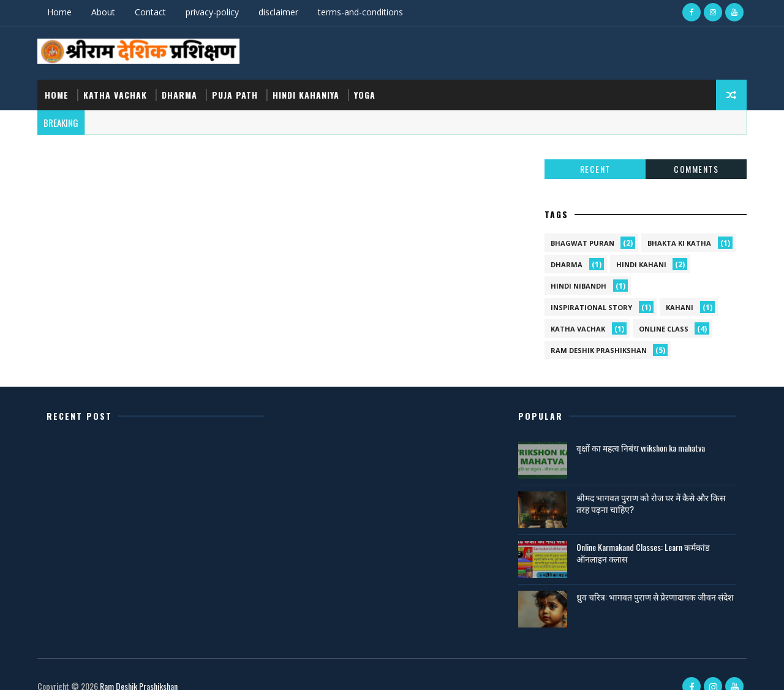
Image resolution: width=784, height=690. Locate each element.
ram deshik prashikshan (596, 333)
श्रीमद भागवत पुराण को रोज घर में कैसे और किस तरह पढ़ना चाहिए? (645, 486)
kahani (677, 290)
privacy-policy (215, 12)
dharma (182, 90)
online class (661, 312)
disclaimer (281, 12)
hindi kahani (639, 247)
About (106, 12)
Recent (593, 152)
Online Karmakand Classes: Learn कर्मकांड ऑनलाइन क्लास (637, 535)
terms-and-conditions (363, 12)
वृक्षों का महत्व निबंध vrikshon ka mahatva (635, 430)
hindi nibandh (576, 269)
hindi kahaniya (308, 90)
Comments (694, 152)
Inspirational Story (589, 290)
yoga (367, 90)
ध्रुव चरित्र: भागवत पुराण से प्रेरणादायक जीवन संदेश (640, 585)
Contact (153, 12)
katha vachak (118, 90)
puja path (237, 90)
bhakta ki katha (677, 226)
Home (62, 12)
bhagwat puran (580, 226)
